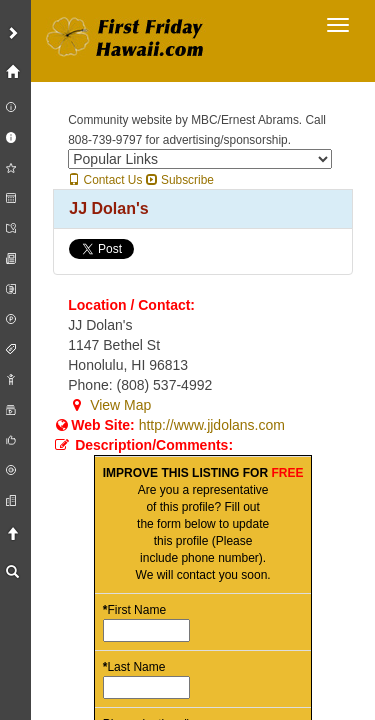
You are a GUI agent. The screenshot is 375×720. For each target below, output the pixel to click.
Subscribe (180, 180)
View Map (109, 405)
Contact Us (105, 180)
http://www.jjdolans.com (212, 425)
